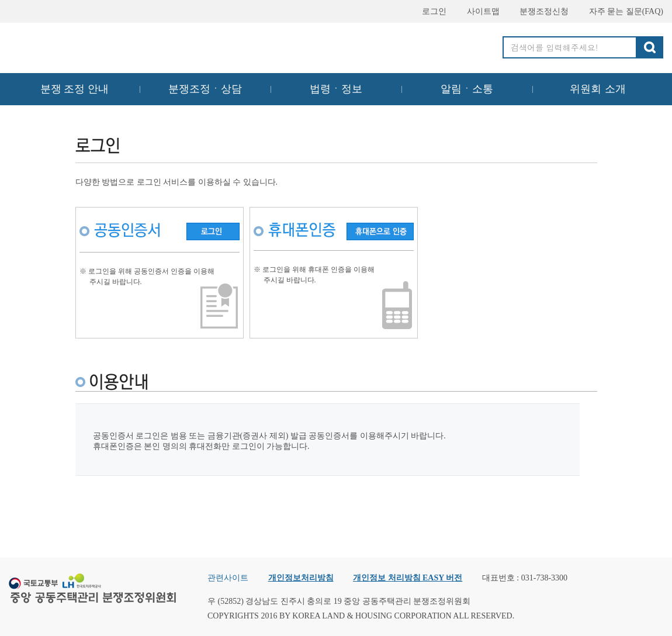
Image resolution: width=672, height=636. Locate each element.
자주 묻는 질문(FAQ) (621, 11)
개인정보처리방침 (301, 578)
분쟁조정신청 (539, 11)
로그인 (429, 11)
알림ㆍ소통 (467, 89)
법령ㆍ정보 (336, 89)
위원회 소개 (598, 89)
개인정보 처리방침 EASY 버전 (408, 578)
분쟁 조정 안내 (75, 89)
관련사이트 (228, 578)
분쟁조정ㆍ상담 (205, 89)
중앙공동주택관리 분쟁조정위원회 (93, 45)
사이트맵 (478, 11)
